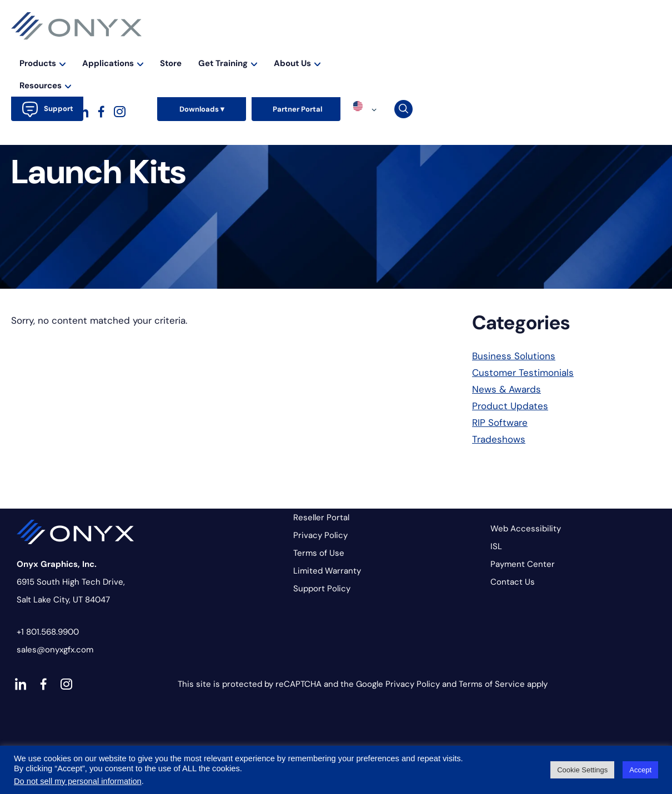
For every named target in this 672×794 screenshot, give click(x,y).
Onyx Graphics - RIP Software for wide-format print (77, 26)
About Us (533, 47)
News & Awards (506, 389)
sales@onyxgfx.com (55, 650)
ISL (496, 546)
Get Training (464, 47)
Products (279, 47)
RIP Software (500, 423)
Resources (599, 47)
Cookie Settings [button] (582, 770)
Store (407, 47)
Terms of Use (319, 553)
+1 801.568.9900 (48, 632)
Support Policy (322, 589)
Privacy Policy (320, 535)
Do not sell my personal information (78, 781)
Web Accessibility (526, 529)
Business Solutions (514, 356)
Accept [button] (640, 770)
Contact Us (513, 582)
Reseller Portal (321, 517)
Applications (349, 47)
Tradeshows (499, 439)
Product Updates (510, 406)
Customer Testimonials (523, 373)
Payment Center (523, 564)
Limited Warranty (327, 571)
